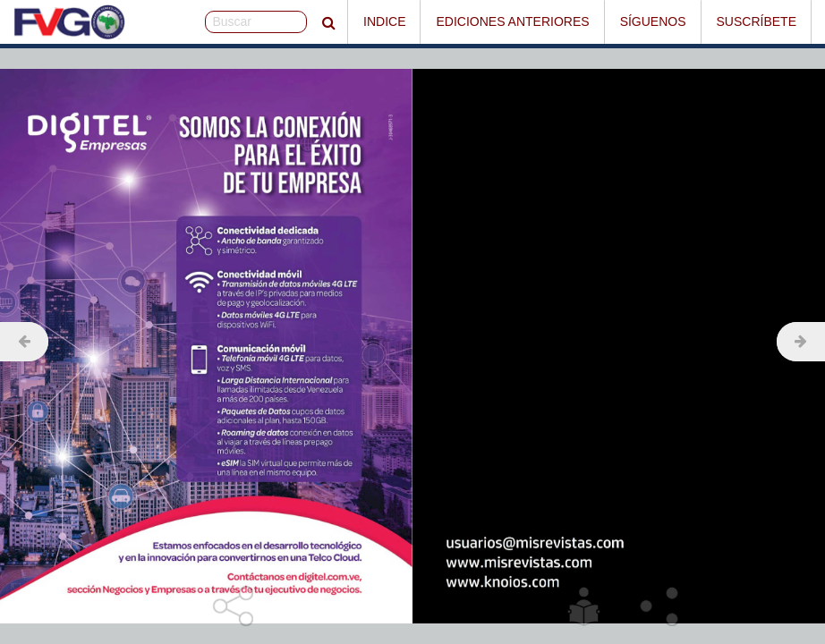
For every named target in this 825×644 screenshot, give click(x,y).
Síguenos (653, 21)
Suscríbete (757, 21)
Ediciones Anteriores (512, 21)
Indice (384, 21)
